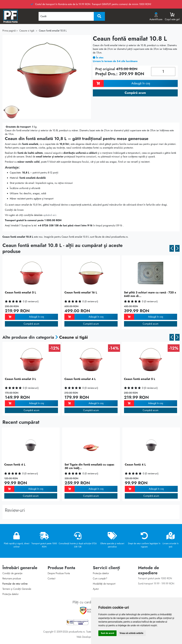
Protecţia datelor (101, 573)
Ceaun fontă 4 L (15, 465)
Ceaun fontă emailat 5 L (20, 292)
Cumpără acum (31, 324)
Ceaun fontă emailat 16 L (81, 292)
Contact (52, 579)
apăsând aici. (50, 215)
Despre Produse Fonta (59, 573)
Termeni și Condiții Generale (17, 589)
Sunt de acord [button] (107, 633)
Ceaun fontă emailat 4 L (80, 379)
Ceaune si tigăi (74, 337)
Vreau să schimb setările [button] (131, 633)
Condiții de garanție (12, 573)
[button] (172, 248)
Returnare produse (12, 579)
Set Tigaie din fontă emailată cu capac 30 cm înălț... (89, 466)
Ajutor (96, 589)
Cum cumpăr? (100, 579)
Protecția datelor (11, 594)
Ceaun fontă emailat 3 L (20, 379)
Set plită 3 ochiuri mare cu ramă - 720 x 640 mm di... (150, 294)
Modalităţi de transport (104, 584)
